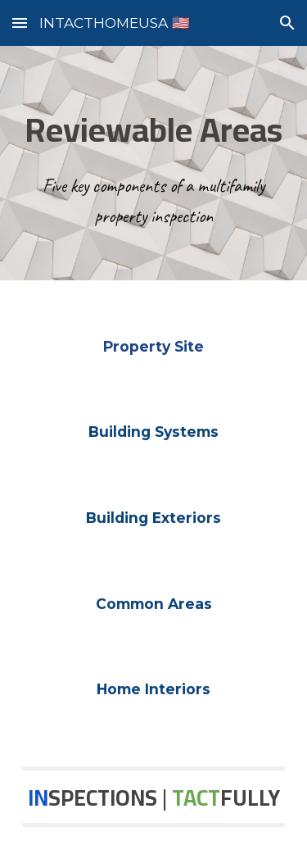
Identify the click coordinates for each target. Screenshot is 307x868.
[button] (20, 23)
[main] (154, 163)
